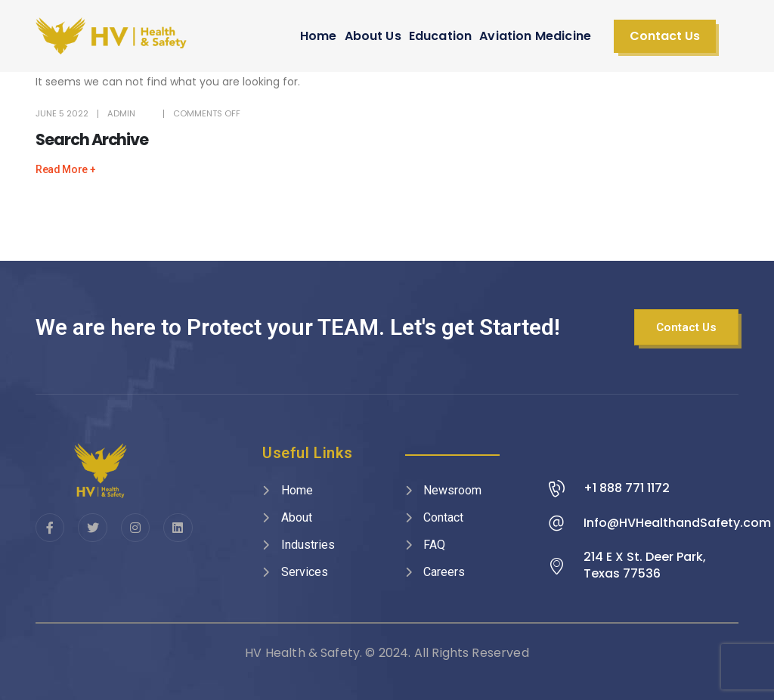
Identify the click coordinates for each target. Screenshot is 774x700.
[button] (665, 36)
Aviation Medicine (535, 36)
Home (319, 36)
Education (440, 36)
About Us (373, 36)
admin (121, 113)
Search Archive (92, 139)
